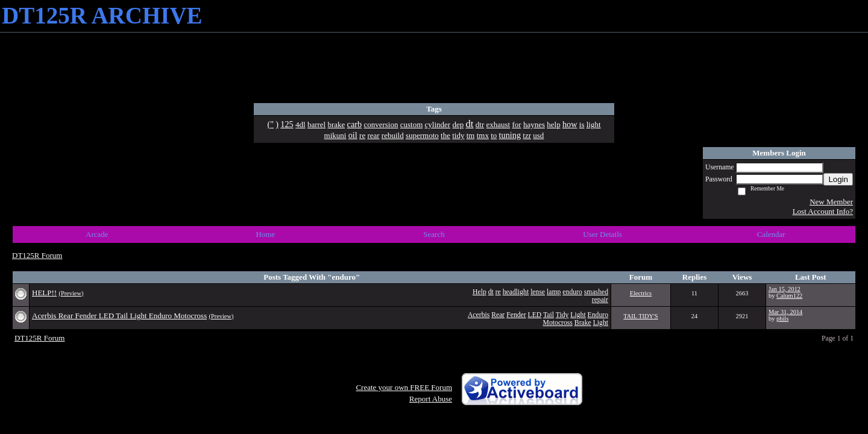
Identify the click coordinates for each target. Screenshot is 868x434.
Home (266, 234)
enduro (572, 292)
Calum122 (789, 296)
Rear (498, 315)
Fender (516, 315)
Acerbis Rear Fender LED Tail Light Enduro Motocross (119, 316)
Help (480, 292)
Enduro (598, 315)
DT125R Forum (37, 255)
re (498, 292)
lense (538, 292)
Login (838, 179)
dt (491, 292)
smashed (596, 292)
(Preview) (71, 293)
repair (600, 300)
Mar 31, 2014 (785, 312)
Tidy (562, 315)
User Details (602, 234)
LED (535, 315)
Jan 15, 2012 (785, 289)
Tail (549, 315)
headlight (516, 292)
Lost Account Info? (823, 211)
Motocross (558, 323)
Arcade (97, 234)
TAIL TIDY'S (640, 316)
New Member (831, 202)
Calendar (771, 234)
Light (578, 315)
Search (434, 234)
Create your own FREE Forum (404, 387)
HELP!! (44, 293)
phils (782, 319)
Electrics (641, 293)
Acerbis (479, 315)
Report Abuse (431, 399)
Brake (583, 323)
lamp (554, 292)
